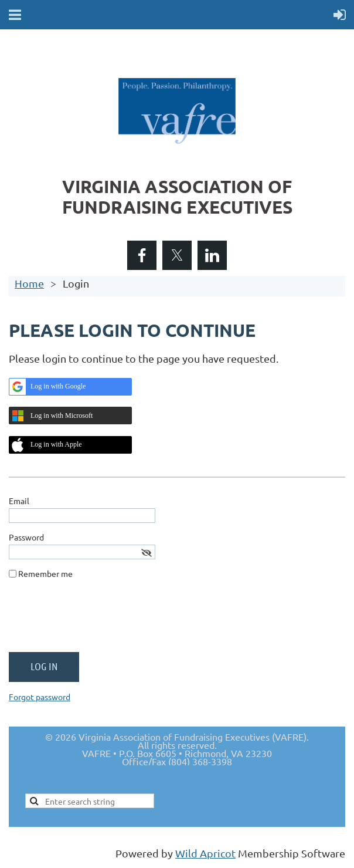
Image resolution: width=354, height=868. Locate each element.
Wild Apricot (205, 853)
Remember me (45, 573)
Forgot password (40, 697)
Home (29, 283)
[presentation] (98, 620)
